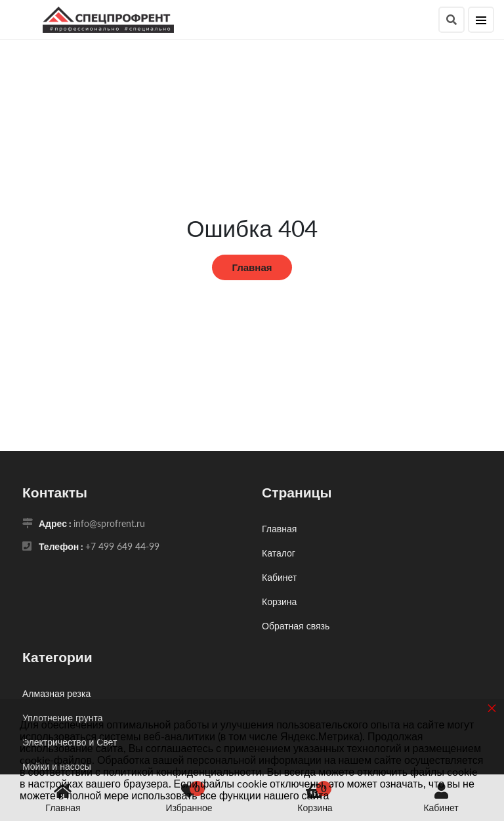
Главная (252, 267)
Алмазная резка (56, 693)
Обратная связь (296, 626)
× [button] (492, 708)
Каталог (279, 553)
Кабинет (279, 577)
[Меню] (481, 20)
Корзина (279, 601)
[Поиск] (451, 20)
